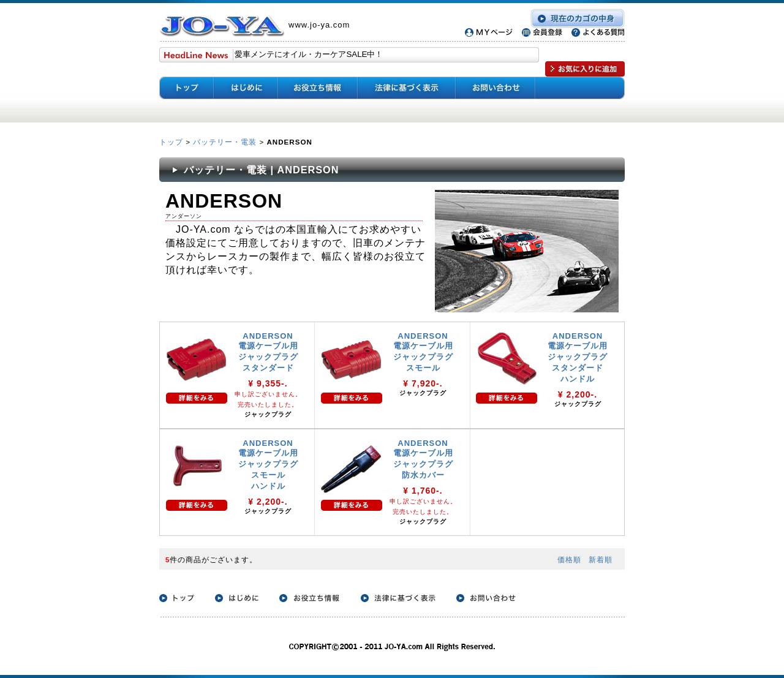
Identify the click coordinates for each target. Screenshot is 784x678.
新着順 (601, 559)
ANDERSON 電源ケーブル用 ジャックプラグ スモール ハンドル (268, 465)
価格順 (569, 559)
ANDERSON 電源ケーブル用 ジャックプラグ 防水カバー (423, 459)
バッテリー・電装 (225, 142)
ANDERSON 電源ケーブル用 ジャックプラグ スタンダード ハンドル (578, 357)
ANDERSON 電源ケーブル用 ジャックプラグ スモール (423, 352)
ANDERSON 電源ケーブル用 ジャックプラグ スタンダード (268, 352)
